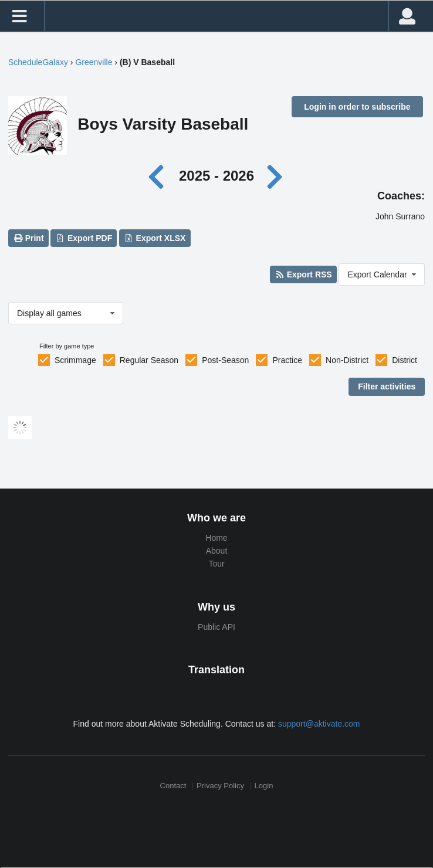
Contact (173, 786)
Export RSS (303, 274)
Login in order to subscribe (357, 107)
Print (28, 238)
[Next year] (276, 176)
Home (216, 538)
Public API (216, 627)
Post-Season (225, 360)
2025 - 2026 (216, 176)
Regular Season (149, 360)
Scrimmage (75, 360)
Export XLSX (155, 238)
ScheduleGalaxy (38, 62)
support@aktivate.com (319, 724)
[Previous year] (159, 176)
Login (264, 786)
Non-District (347, 360)
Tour (216, 564)
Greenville (94, 62)
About (217, 551)
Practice (287, 360)
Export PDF (84, 238)
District (405, 360)
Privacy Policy (220, 786)
